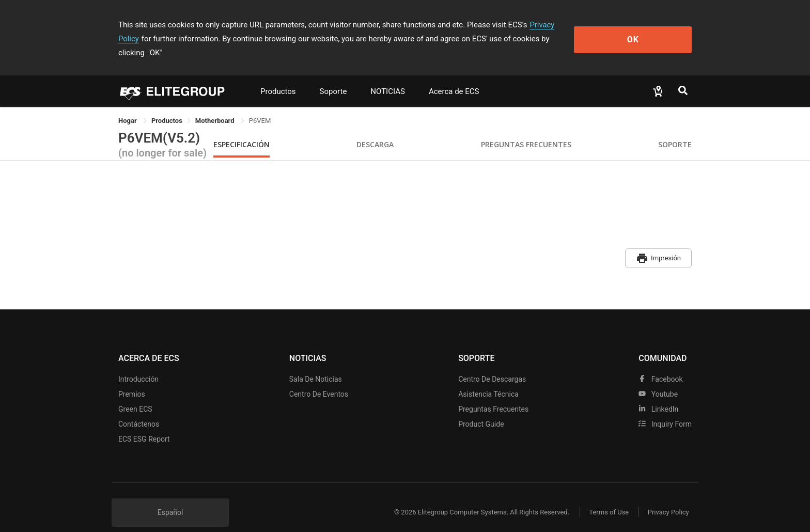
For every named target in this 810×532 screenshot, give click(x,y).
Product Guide (481, 409)
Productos (278, 77)
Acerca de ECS (454, 77)
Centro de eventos (319, 379)
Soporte (333, 77)
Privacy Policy (553, 25)
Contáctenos (139, 409)
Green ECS (135, 394)
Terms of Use (606, 497)
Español (170, 497)
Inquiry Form (665, 409)
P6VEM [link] (260, 107)
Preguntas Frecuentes (526, 130)
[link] (167, 107)
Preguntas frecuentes (493, 394)
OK (650, 32)
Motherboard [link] (216, 107)
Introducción (138, 364)
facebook (660, 364)
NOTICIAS (388, 77)
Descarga (375, 130)
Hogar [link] (128, 107)
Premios (132, 379)
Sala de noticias (316, 364)
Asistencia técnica (488, 379)
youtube (658, 379)
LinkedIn (658, 394)
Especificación (242, 130)
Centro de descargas (492, 364)
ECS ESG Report (144, 424)
